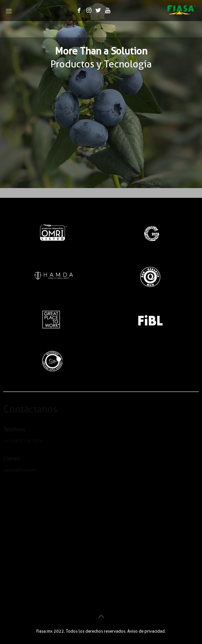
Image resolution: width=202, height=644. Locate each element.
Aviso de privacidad (146, 631)
